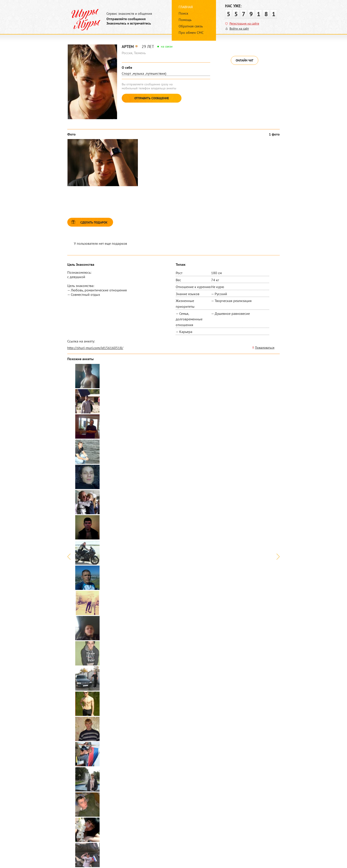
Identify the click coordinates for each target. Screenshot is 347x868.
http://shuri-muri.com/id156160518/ (95, 348)
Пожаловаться (265, 348)
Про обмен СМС (191, 33)
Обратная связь (191, 26)
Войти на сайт (239, 29)
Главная (186, 7)
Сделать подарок (94, 222)
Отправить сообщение (152, 98)
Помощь (185, 20)
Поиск (183, 13)
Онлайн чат (245, 60)
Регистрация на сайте (244, 23)
